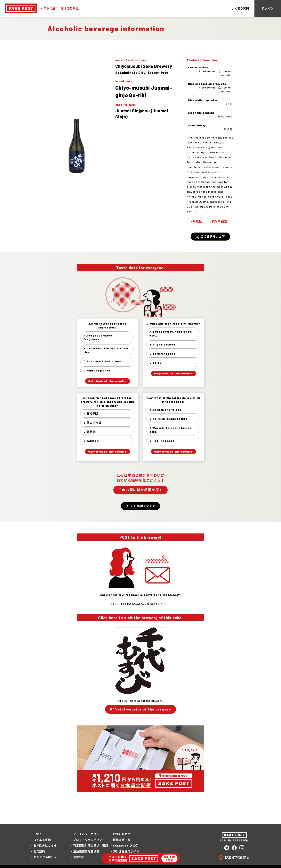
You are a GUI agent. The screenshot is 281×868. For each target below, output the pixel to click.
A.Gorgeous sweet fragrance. (98, 337)
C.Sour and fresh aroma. (103, 361)
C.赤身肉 (90, 432)
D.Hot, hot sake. (163, 441)
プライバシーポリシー (88, 834)
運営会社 (79, 857)
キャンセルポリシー (47, 857)
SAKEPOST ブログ (126, 845)
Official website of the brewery (140, 709)
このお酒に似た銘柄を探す (140, 490)
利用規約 (39, 851)
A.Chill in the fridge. (166, 410)
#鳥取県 (196, 221)
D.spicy (155, 363)
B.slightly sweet (163, 344)
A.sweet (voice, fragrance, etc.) (171, 333)
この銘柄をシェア (213, 236)
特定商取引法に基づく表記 (91, 845)
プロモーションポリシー (89, 840)
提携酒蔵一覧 (122, 840)
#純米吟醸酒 (218, 221)
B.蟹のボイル (93, 423)
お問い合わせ (122, 834)
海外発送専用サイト (126, 851)
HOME (37, 834)
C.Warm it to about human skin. (170, 430)
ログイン (268, 8)
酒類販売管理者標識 (86, 851)
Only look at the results (107, 381)
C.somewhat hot (163, 354)
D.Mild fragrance (97, 370)
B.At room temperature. (169, 419)
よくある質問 (240, 8)
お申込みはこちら (45, 845)
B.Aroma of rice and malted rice (106, 350)
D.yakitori (92, 441)
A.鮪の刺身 (91, 413)
